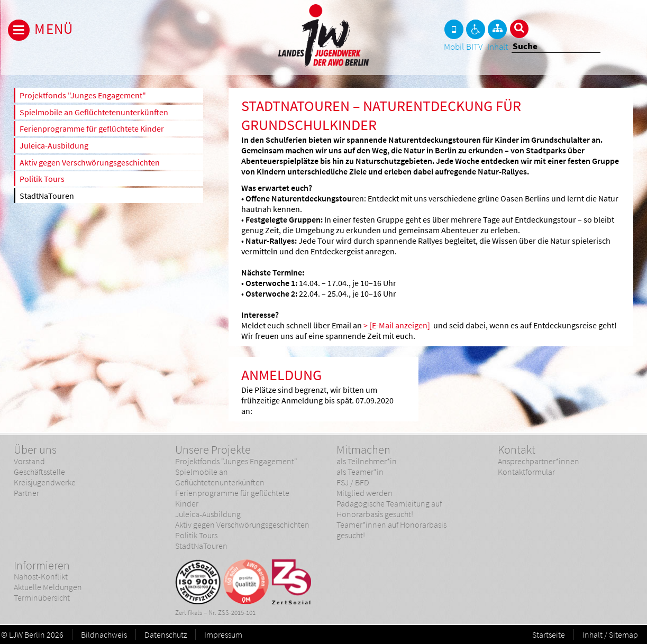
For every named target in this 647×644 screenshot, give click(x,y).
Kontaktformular (526, 472)
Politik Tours (42, 179)
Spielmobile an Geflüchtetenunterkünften (94, 112)
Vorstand (29, 461)
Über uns (35, 449)
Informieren (42, 565)
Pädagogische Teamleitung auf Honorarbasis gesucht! (389, 509)
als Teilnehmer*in (367, 461)
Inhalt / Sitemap (610, 634)
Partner (26, 493)
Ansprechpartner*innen (539, 461)
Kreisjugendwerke (45, 482)
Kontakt (517, 449)
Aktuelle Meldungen (48, 587)
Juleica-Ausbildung (54, 145)
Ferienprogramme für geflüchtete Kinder (92, 128)
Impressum (223, 634)
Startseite (549, 634)
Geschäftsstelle (39, 472)
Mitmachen (363, 449)
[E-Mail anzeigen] (400, 325)
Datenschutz (166, 634)
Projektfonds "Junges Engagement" (83, 95)
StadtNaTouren (47, 196)
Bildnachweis (104, 634)
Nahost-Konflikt (41, 576)
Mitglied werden (364, 493)
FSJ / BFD (353, 482)
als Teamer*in (360, 472)
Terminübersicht (42, 597)
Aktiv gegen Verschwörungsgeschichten (90, 162)
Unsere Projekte (213, 449)
